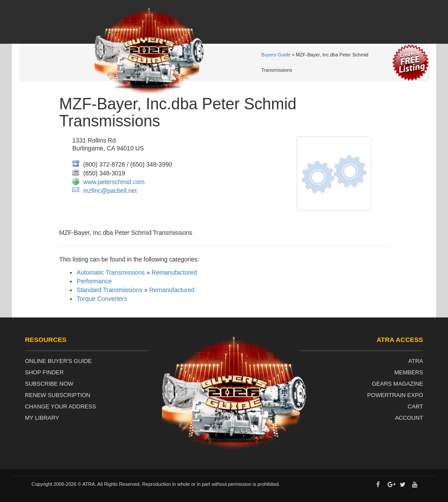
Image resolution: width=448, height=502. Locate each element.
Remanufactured (175, 272)
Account (409, 418)
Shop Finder (44, 372)
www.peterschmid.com (114, 182)
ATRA (416, 361)
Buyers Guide (276, 55)
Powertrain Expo (395, 395)
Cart (415, 406)
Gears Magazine (397, 384)
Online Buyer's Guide (58, 361)
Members (409, 372)
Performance (94, 281)
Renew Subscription (58, 395)
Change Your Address (60, 406)
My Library (42, 418)
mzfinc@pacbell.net (110, 191)
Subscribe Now (49, 384)
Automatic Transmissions (111, 272)
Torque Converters (102, 299)
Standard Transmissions (109, 290)
